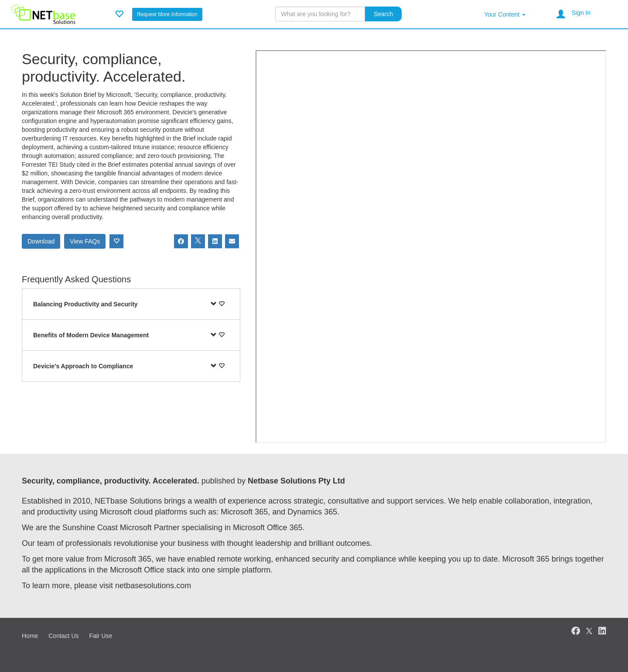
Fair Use (101, 636)
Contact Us (63, 636)
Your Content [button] (505, 14)
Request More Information (167, 14)
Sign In (581, 13)
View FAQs (85, 241)
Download (41, 241)
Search (383, 14)
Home (30, 636)
